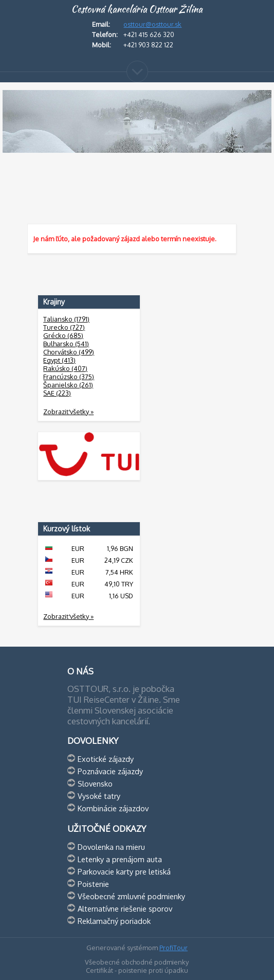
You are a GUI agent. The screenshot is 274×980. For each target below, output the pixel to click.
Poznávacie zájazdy (110, 771)
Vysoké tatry (99, 796)
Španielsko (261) (68, 385)
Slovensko (95, 783)
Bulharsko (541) (66, 344)
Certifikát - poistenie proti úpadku (137, 970)
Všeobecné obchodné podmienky (137, 962)
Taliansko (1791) (66, 319)
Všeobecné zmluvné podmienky (131, 896)
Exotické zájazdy (106, 759)
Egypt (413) (59, 360)
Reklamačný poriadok (114, 921)
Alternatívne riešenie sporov (125, 908)
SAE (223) (57, 393)
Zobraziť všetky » (68, 412)
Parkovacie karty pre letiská (124, 871)
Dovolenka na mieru (111, 847)
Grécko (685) (63, 335)
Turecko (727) (64, 327)
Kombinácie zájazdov (113, 808)
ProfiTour (173, 948)
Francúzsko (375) (69, 377)
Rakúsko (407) (65, 368)
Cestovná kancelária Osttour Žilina (137, 9)
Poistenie (93, 884)
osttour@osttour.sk (152, 24)
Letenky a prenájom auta (120, 859)
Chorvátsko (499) (69, 352)
